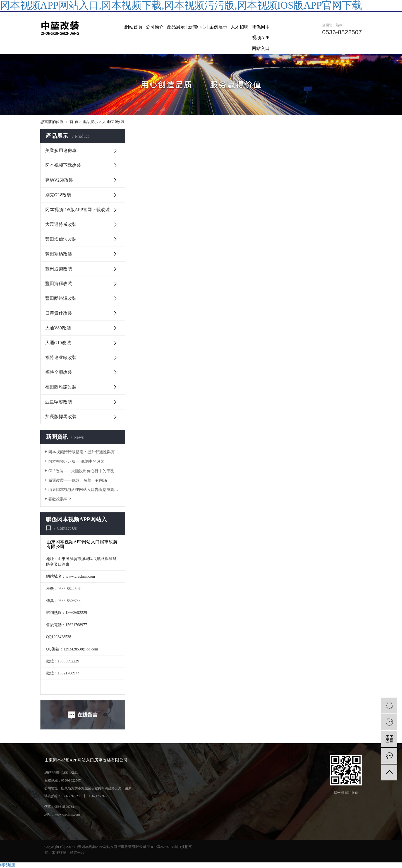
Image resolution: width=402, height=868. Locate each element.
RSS (65, 772)
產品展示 (176, 27)
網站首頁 (133, 27)
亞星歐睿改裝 (59, 402)
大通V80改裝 (58, 328)
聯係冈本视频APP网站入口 (261, 38)
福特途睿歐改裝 (61, 357)
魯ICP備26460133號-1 (164, 847)
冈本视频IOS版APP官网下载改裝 (77, 210)
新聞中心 (197, 27)
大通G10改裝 (113, 122)
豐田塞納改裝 (59, 254)
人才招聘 (240, 27)
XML (74, 772)
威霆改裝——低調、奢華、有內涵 (78, 480)
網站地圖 (52, 772)
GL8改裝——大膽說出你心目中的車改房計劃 (85, 471)
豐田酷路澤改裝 (61, 298)
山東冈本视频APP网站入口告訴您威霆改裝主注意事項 (85, 490)
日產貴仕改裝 (59, 313)
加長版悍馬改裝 (61, 417)
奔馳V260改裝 (59, 180)
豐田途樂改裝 (59, 269)
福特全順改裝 (59, 372)
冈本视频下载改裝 (63, 165)
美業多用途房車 (61, 150)
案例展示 (218, 27)
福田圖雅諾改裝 (61, 387)
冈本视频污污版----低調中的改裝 (76, 461)
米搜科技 (59, 853)
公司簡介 (155, 27)
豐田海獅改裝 (59, 284)
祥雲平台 (77, 853)
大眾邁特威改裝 (61, 224)
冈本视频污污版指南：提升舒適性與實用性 (85, 452)
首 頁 (74, 122)
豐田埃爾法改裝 (61, 239)
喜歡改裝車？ (60, 499)
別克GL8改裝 (58, 195)
